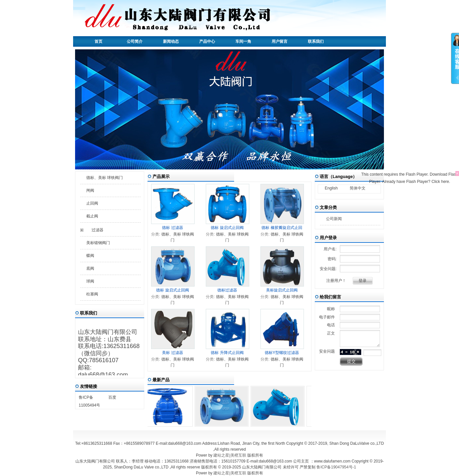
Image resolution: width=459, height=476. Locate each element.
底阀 (90, 268)
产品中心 (207, 41)
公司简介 (135, 41)
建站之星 (221, 455)
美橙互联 (238, 455)
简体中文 (358, 188)
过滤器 (97, 230)
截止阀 (92, 216)
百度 (112, 397)
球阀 (90, 281)
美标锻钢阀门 (98, 243)
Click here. (441, 182)
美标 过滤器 (172, 353)
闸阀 (90, 190)
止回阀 (92, 203)
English (331, 188)
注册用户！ (336, 281)
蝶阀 (90, 256)
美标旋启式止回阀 (282, 290)
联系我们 (316, 41)
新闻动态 (171, 41)
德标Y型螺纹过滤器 (282, 353)
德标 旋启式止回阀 (227, 228)
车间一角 (243, 41)
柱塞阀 (92, 294)
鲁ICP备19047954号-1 (336, 467)
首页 (98, 41)
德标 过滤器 (172, 228)
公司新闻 (334, 219)
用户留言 (280, 41)
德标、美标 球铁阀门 (105, 178)
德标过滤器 (227, 290)
